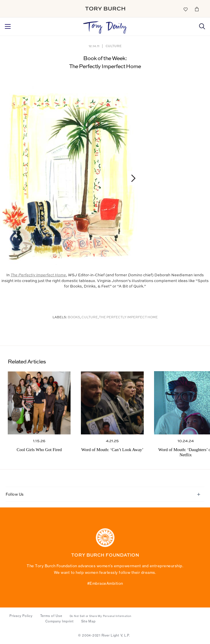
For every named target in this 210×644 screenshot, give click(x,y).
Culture (114, 46)
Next (131, 178)
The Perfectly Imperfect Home (128, 318)
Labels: (60, 318)
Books (74, 318)
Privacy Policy (21, 616)
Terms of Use (51, 616)
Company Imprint (59, 621)
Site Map (89, 621)
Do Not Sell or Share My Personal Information (101, 616)
